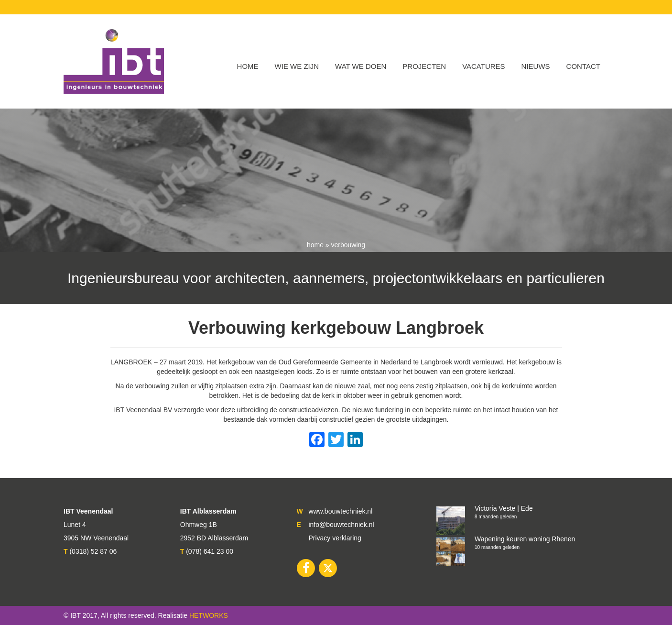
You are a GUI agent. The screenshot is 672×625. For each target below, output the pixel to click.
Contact (583, 66)
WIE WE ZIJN (297, 66)
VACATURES (483, 66)
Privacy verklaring (335, 538)
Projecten (424, 66)
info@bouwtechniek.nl (341, 525)
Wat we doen (361, 66)
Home (248, 66)
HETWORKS (209, 615)
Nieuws (536, 66)
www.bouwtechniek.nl (340, 511)
